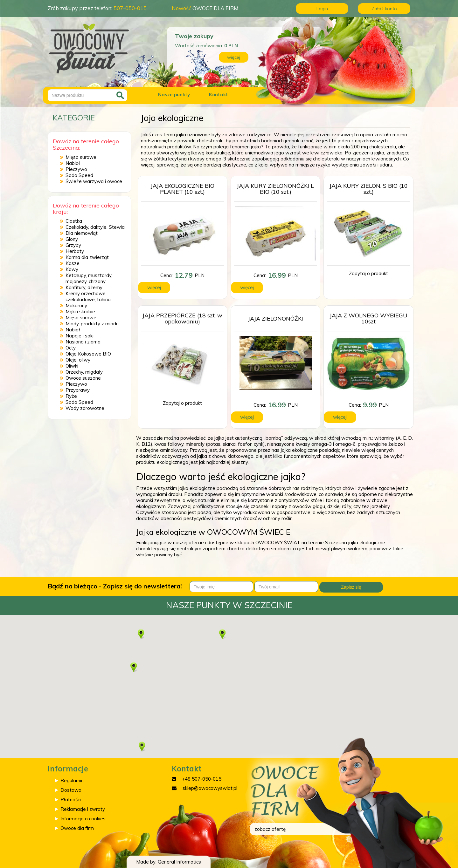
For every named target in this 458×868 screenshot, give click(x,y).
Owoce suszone (83, 378)
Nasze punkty (174, 95)
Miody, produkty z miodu (92, 324)
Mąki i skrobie (80, 312)
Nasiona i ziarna (83, 342)
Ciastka (74, 221)
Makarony (76, 305)
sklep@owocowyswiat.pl (210, 788)
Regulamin (72, 780)
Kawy (72, 269)
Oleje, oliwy (78, 360)
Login (322, 9)
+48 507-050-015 (202, 779)
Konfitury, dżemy (84, 287)
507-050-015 (130, 8)
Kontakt (219, 95)
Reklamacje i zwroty (83, 809)
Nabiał (73, 163)
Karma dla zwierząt (87, 257)
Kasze (73, 263)
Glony (72, 239)
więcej (234, 57)
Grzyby (73, 245)
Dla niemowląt (82, 233)
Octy (71, 348)
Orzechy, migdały (84, 372)
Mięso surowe (81, 157)
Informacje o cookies (83, 819)
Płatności (71, 800)
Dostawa (71, 790)
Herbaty (75, 251)
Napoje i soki (80, 336)
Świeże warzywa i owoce (94, 181)
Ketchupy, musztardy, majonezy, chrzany (89, 278)
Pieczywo (76, 169)
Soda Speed (79, 175)
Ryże (71, 396)
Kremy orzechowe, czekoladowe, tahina (88, 296)
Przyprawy (78, 390)
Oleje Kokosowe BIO (88, 354)
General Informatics (179, 862)
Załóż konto (384, 9)
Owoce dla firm (77, 828)
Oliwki (72, 366)
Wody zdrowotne (85, 408)
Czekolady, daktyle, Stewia (95, 227)
